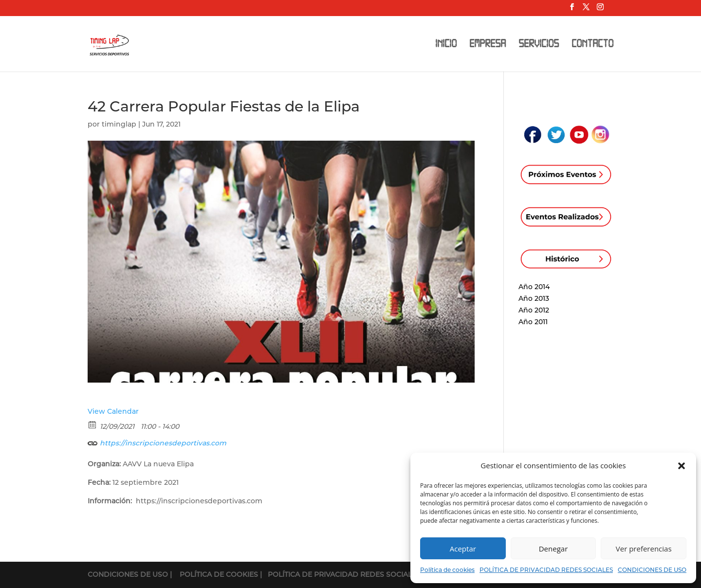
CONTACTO (592, 45)
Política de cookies (447, 570)
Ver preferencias (644, 549)
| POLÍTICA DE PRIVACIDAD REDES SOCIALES (340, 574)
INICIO (446, 45)
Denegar (553, 549)
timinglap (119, 124)
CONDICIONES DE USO (652, 570)
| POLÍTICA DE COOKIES (215, 574)
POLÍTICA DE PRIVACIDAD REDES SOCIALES (546, 570)
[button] (682, 466)
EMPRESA (488, 45)
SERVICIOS (539, 45)
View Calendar (113, 411)
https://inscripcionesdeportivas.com (157, 442)
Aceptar (463, 549)
